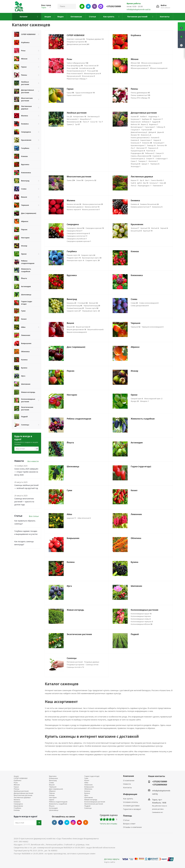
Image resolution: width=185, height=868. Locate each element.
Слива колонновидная (149, 303)
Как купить (128, 799)
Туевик (70, 124)
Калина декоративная (140, 138)
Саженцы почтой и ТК (75, 667)
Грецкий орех (137, 399)
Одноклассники (86, 822)
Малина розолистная (91, 209)
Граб (133, 183)
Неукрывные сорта (91, 311)
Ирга (86, 795)
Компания (128, 776)
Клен (163, 183)
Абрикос (52, 791)
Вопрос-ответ (129, 824)
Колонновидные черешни (142, 622)
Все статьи (34, 516)
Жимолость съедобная (58, 804)
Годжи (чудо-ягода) (92, 776)
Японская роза (88, 76)
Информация (130, 794)
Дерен (160, 132)
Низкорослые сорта (75, 260)
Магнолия (142, 148)
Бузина (87, 793)
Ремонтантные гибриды (77, 79)
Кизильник (136, 143)
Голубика (17, 808)
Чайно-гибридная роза (77, 63)
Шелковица (54, 810)
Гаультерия (150, 127)
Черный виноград (92, 306)
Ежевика (135, 204)
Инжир (52, 795)
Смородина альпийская (77, 239)
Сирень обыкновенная (141, 156)
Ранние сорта (73, 255)
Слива (134, 303)
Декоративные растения (78, 44)
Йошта (52, 806)
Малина (17, 800)
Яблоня (135, 63)
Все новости (33, 461)
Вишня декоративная (76, 329)
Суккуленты (90, 180)
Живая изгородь (91, 800)
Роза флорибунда (75, 66)
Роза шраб (93, 71)
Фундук (135, 401)
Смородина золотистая (77, 236)
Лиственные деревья (22, 797)
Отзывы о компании (132, 827)
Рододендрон (137, 153)
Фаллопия (153, 161)
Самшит (159, 153)
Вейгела (135, 124)
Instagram (73, 822)
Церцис (145, 164)
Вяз (147, 180)
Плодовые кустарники (77, 42)
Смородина (18, 804)
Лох (133, 148)
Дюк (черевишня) (56, 789)
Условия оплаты (130, 802)
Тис (101, 122)
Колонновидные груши (141, 614)
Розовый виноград (75, 308)
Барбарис (147, 119)
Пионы (16, 789)
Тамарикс (143, 161)
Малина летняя (74, 204)
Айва (86, 783)
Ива (146, 183)
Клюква (17, 810)
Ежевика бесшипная (149, 204)
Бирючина (136, 122)
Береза (135, 180)
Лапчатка (162, 145)
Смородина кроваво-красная (79, 241)
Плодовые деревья (95, 39)
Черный (164, 228)
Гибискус (161, 127)
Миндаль (144, 401)
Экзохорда (136, 166)
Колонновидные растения (95, 802)
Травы (71, 180)
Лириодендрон (144, 186)
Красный (145, 228)
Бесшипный (136, 231)
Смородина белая (74, 231)
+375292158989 (114, 6)
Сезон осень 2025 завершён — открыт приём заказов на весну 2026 (26, 472)
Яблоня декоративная (141, 66)
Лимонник (88, 785)
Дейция (152, 132)
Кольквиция (159, 143)
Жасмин (135, 135)
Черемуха (155, 164)
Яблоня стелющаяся (159, 68)
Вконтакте (54, 822)
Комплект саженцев (76, 39)
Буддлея (156, 122)
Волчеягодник (137, 127)
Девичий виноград (139, 132)
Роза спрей (72, 68)
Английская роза (87, 68)
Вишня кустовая (83, 327)
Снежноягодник (138, 159)
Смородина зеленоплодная (78, 233)
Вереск (144, 124)
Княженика (53, 778)
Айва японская (84, 518)
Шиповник (88, 797)
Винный (93, 303)
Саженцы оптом (92, 665)
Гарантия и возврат (132, 809)
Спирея (150, 159)
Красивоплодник (138, 145)
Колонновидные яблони (141, 624)
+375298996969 (160, 785)
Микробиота (85, 119)
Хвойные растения (21, 791)
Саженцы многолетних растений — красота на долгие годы (24, 502)
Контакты (127, 787)
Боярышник (89, 787)
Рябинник (150, 153)
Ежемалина (157, 207)
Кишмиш (71, 303)
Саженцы (88, 808)
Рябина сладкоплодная (58, 802)
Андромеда (154, 116)
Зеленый (135, 228)
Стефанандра (162, 159)
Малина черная (74, 209)
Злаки (80, 180)
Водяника (154, 124)
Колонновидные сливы (141, 619)
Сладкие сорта (92, 260)
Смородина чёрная (75, 228)
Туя (77, 124)
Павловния (158, 186)
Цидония (71, 518)
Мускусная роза (74, 76)
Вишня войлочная (95, 329)
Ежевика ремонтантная (141, 207)
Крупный (148, 231)
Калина (87, 791)
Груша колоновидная (85, 93)
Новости (127, 784)
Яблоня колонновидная (152, 63)
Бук (142, 180)
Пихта (86, 122)
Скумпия (157, 156)
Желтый (155, 228)
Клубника (17, 780)
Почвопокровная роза (76, 71)
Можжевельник (74, 122)
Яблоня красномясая (140, 68)
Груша (70, 93)
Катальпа (154, 183)
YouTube (79, 822)
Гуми (86, 778)
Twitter (67, 822)
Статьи (126, 820)
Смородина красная (95, 228)
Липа (133, 186)
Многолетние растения (23, 795)
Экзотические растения (94, 804)
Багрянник (136, 119)
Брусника (53, 776)
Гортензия (147, 130)
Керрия (157, 140)
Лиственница (93, 116)
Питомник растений (75, 662)
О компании (129, 780)
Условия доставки (131, 806)
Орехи (51, 800)
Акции (16, 776)
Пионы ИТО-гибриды (140, 98)
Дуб (139, 183)
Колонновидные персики (141, 616)
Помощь (128, 816)
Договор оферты (112, 859)
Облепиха (88, 789)
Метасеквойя (73, 119)
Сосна (94, 122)
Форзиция (135, 164)
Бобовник (146, 122)
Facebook (61, 822)
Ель (69, 116)
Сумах (134, 161)
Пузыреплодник (138, 151)
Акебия (143, 116)
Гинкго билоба (157, 180)
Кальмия (155, 138)
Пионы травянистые (140, 95)
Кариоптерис (146, 140)
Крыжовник (18, 806)
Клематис (147, 143)
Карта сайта (110, 862)
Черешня (136, 327)
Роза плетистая (91, 66)
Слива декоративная (140, 306)
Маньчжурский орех (153, 399)
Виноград (53, 780)
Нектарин (53, 797)
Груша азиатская (74, 95)
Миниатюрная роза (92, 73)
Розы (16, 783)
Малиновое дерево (75, 207)
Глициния (135, 130)
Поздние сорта (74, 258)
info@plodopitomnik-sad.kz (139, 9)
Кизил (87, 780)
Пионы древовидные (140, 93)
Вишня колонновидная (77, 332)
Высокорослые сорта (92, 258)
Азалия (135, 116)
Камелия (135, 140)
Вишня (71, 327)
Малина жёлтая (92, 207)
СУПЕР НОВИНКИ (21, 778)
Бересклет (158, 119)
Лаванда (151, 145)
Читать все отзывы (108, 824)
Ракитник (150, 151)
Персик (52, 793)
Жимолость (146, 135)
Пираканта (153, 148)
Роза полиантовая (75, 73)
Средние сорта (88, 255)
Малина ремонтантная (93, 204)
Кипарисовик (80, 116)
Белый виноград (74, 306)
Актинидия (53, 808)
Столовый (83, 303)
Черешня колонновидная (153, 327)
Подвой (87, 806)
